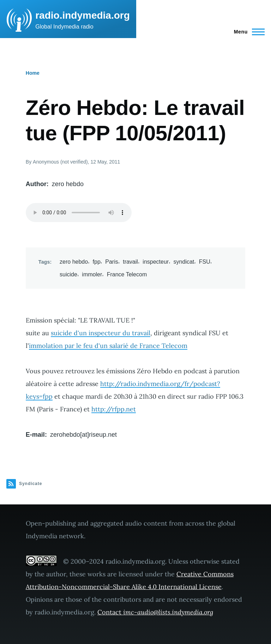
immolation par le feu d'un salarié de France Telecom (108, 346)
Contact (155, 612)
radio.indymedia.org (83, 15)
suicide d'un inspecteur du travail (101, 333)
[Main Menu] (247, 32)
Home (33, 73)
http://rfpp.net (114, 409)
